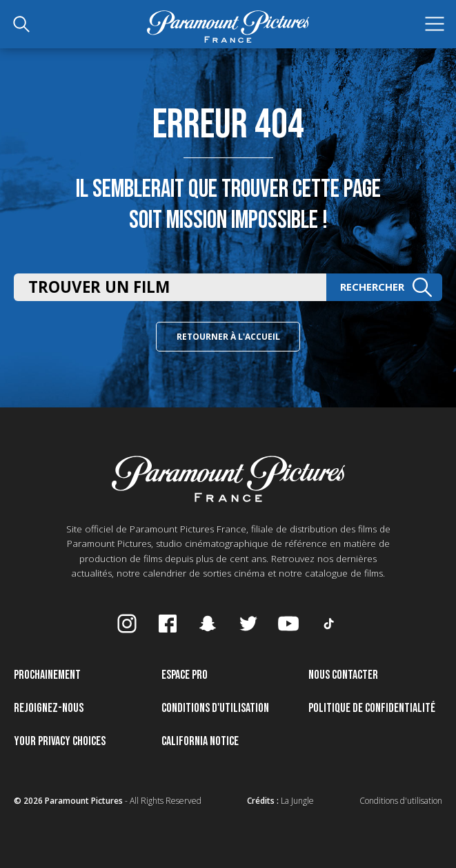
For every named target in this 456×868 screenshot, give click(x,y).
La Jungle (297, 801)
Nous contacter (343, 675)
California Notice (200, 741)
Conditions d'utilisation (215, 708)
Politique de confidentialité (372, 708)
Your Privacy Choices (60, 741)
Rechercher (386, 287)
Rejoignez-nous (49, 708)
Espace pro (185, 675)
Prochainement (47, 675)
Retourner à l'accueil (228, 337)
